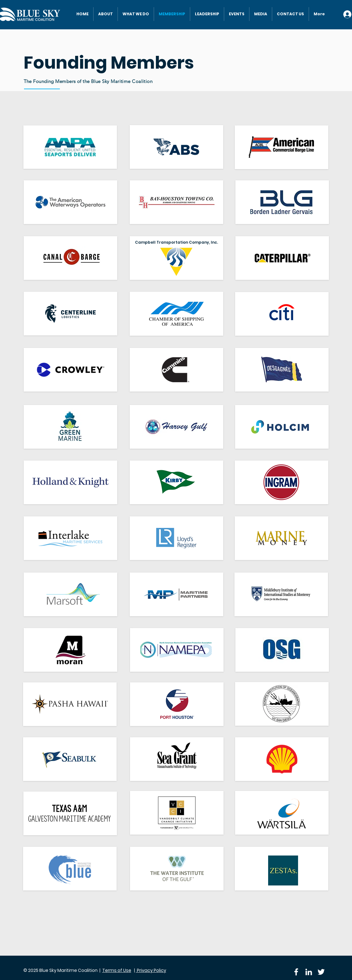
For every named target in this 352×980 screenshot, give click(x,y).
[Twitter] (321, 972)
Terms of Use (117, 970)
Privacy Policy (151, 970)
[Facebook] (296, 972)
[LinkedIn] (309, 972)
